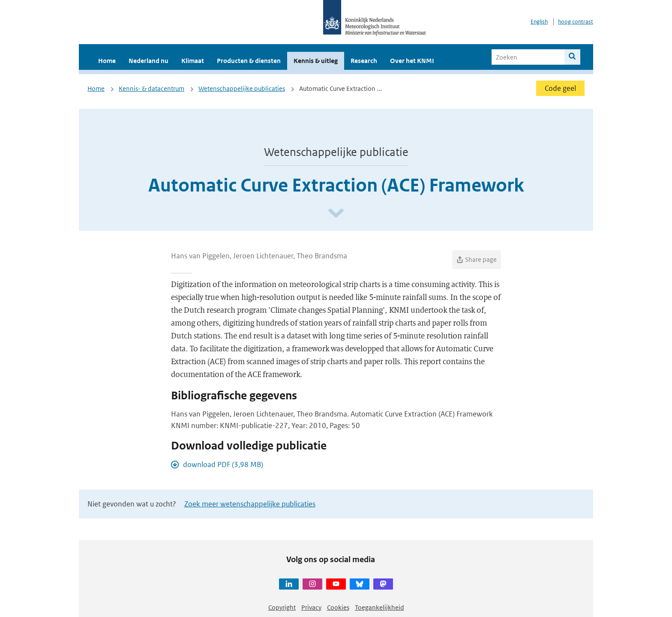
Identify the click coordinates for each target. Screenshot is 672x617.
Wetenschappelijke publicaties (242, 88)
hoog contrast (576, 22)
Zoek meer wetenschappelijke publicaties (250, 504)
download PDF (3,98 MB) (223, 464)
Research (364, 61)
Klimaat (193, 61)
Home (107, 61)
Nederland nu (148, 61)
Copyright (282, 607)
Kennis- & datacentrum (151, 88)
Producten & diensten (249, 61)
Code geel (560, 88)
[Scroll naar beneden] (336, 214)
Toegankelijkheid (379, 607)
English (539, 22)
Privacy (311, 607)
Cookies (338, 607)
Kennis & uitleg (316, 61)
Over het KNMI (412, 61)
